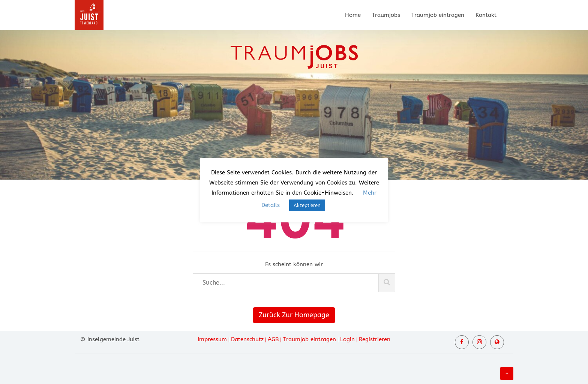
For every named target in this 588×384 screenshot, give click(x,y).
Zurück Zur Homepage (294, 315)
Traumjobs (386, 15)
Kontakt (486, 15)
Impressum (212, 339)
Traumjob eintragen (438, 15)
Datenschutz (247, 339)
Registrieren (375, 339)
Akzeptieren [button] (307, 205)
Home (353, 15)
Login (347, 339)
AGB (273, 339)
